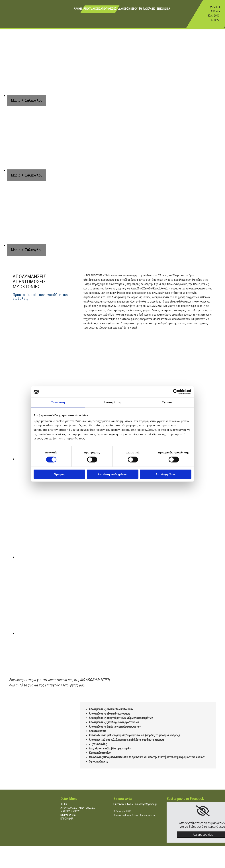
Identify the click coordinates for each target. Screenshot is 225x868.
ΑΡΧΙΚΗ (78, 9)
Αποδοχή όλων (166, 474)
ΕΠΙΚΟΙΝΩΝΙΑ (163, 9)
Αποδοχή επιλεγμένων (113, 474)
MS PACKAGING (147, 9)
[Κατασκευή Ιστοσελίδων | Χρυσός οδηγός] (116, 824)
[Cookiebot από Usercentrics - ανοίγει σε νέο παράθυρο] (176, 392)
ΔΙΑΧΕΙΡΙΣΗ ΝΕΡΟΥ (128, 9)
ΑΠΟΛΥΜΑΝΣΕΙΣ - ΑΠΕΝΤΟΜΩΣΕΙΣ (78, 808)
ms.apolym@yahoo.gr (146, 804)
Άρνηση (59, 474)
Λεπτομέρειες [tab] (113, 402)
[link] (203, 811)
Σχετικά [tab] (167, 402)
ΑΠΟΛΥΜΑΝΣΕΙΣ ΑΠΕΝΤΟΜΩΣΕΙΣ (100, 9)
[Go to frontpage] (8, 17)
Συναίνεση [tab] (58, 402)
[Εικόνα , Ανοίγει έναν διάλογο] (89, 557)
